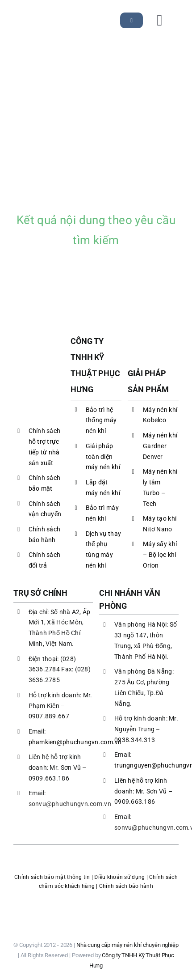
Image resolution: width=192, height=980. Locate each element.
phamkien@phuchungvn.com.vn (75, 742)
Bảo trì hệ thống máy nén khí (101, 420)
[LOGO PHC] (39, 17)
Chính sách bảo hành (126, 886)
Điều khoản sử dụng (119, 877)
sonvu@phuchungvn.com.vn (70, 804)
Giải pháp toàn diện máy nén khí (103, 457)
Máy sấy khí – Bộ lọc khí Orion (160, 555)
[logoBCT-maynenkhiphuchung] (96, 900)
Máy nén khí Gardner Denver (160, 446)
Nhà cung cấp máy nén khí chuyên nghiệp (127, 945)
